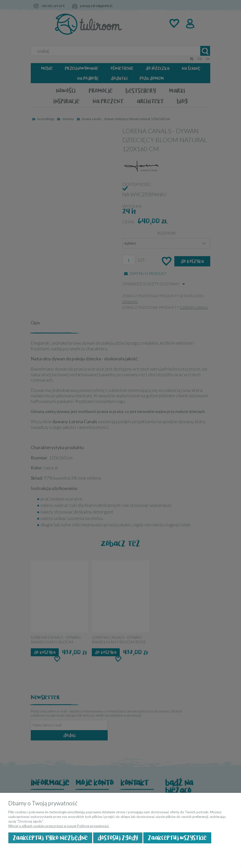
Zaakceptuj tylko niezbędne (50, 838)
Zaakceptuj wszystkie (177, 838)
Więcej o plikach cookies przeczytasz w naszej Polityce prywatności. (59, 826)
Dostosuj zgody (118, 838)
